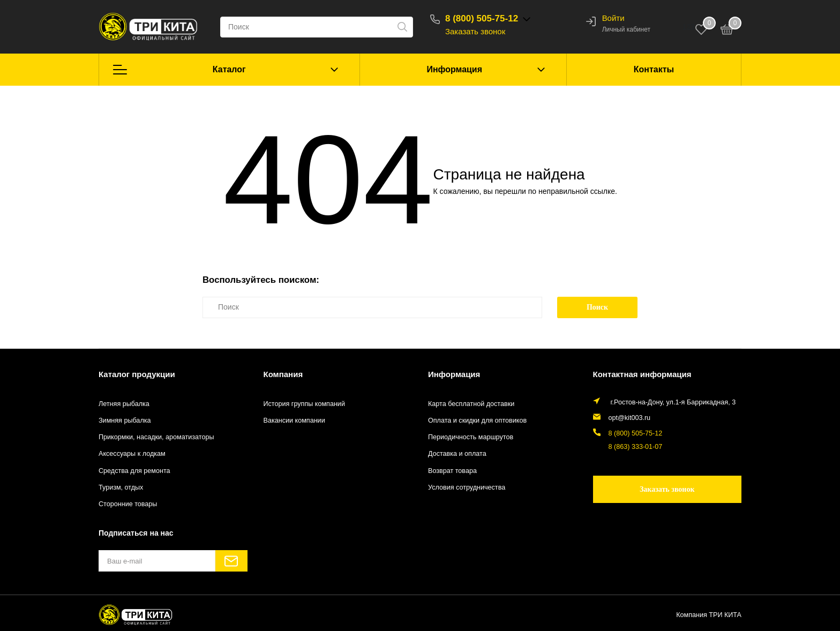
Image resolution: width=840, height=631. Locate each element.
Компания (283, 374)
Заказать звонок (475, 31)
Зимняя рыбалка (125, 420)
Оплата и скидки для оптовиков (477, 420)
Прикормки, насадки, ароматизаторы (156, 437)
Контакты (654, 69)
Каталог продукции (137, 374)
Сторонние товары (128, 504)
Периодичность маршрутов (471, 437)
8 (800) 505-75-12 (482, 18)
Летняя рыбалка (124, 404)
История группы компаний (304, 404)
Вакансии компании (294, 420)
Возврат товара (452, 471)
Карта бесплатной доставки (471, 404)
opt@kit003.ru (630, 418)
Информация (454, 69)
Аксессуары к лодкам (132, 454)
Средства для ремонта (134, 471)
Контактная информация (642, 374)
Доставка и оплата (457, 454)
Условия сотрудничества (467, 487)
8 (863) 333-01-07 (636, 447)
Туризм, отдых (121, 487)
